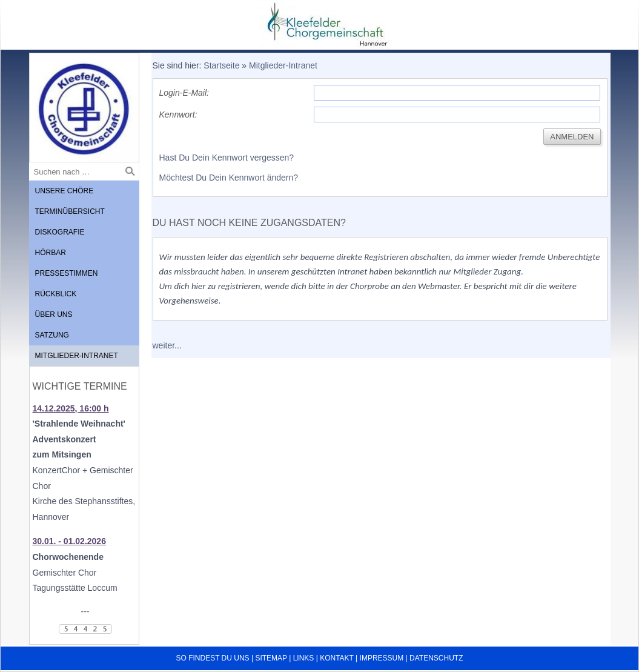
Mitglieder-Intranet (77, 356)
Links (304, 658)
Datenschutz (436, 658)
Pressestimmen (67, 273)
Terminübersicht (70, 211)
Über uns (54, 314)
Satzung (52, 335)
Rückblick (56, 294)
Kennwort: (178, 115)
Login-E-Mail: (184, 93)
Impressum (382, 658)
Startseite (221, 65)
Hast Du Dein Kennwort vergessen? (227, 158)
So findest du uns (213, 658)
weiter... (167, 345)
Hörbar (51, 253)
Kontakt (337, 658)
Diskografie (60, 232)
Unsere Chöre (65, 191)
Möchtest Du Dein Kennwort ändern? (229, 178)
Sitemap (271, 658)
